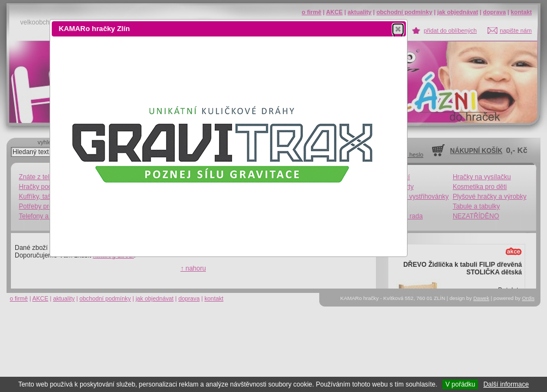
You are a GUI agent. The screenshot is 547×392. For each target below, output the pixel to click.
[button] (398, 29)
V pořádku (460, 384)
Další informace (506, 384)
